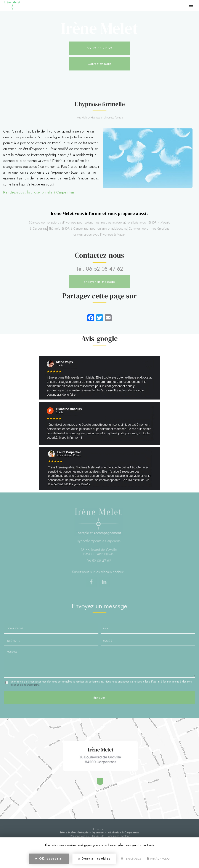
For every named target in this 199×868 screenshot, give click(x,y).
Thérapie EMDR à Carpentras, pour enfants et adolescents (88, 229)
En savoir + (100, 829)
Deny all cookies (94, 858)
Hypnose (95, 118)
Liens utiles (113, 836)
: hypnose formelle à (39, 192)
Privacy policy (159, 859)
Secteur (125, 836)
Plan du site (97, 836)
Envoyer (99, 698)
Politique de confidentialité (25, 685)
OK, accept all (49, 858)
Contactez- (99, 64)
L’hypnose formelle (113, 118)
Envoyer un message (99, 282)
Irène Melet (82, 118)
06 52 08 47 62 (100, 48)
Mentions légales (79, 836)
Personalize (131, 859)
